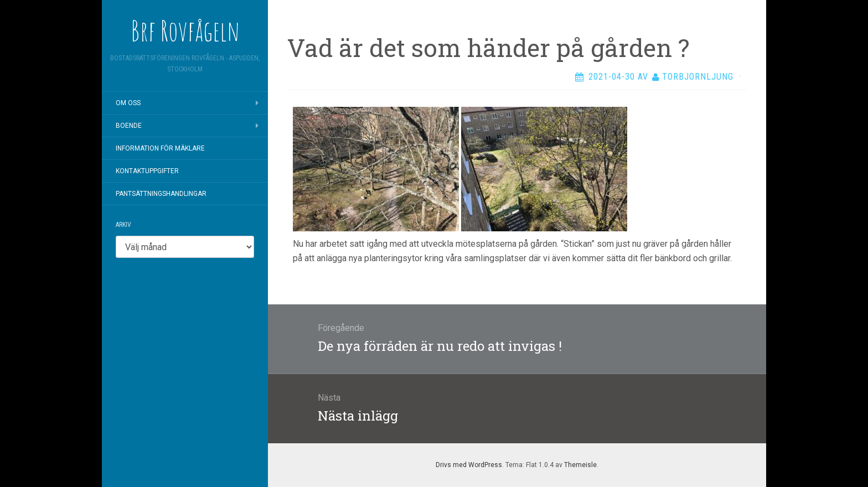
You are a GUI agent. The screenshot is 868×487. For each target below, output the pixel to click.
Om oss (128, 103)
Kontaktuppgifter (147, 171)
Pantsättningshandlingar (161, 194)
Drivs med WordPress (469, 465)
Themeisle (580, 465)
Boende (129, 126)
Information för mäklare (160, 148)
